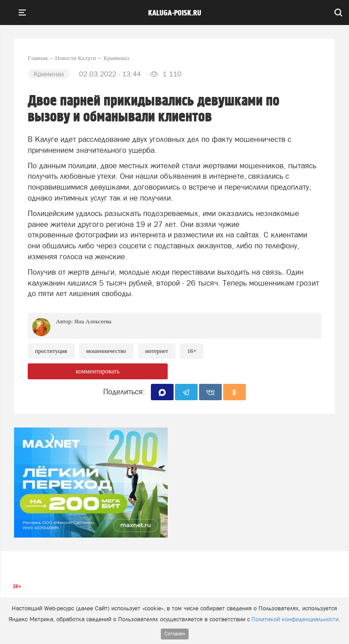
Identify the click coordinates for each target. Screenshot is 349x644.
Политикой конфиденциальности (295, 619)
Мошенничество (106, 351)
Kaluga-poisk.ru (175, 13)
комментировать (98, 371)
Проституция (51, 351)
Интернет (157, 351)
